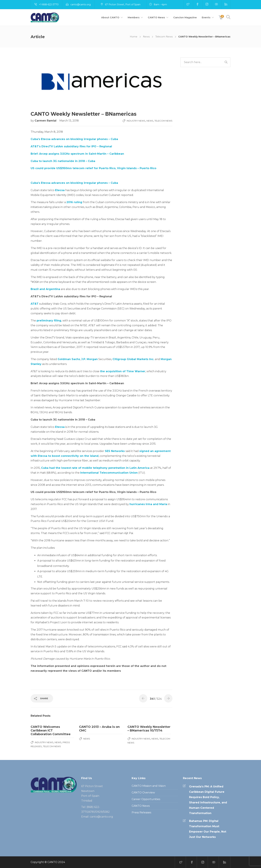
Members (134, 17)
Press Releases (141, 812)
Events (206, 17)
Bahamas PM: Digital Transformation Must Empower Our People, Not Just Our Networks (208, 829)
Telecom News (164, 37)
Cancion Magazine (185, 17)
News (146, 37)
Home (134, 37)
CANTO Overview (143, 793)
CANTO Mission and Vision (149, 786)
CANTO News (156, 17)
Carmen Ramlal (46, 121)
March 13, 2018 (69, 121)
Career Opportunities (146, 799)
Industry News (136, 121)
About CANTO (110, 17)
